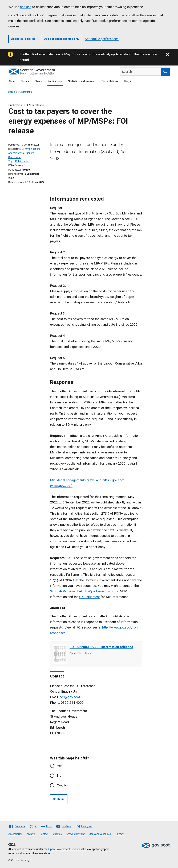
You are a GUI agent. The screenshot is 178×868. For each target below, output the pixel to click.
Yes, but (63, 785)
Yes (60, 766)
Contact (44, 834)
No (59, 776)
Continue (59, 799)
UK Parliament (90, 597)
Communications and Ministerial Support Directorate (24, 153)
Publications (55, 81)
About (12, 81)
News (38, 81)
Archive (31, 834)
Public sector (22, 161)
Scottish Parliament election (40, 54)
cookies (26, 7)
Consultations (110, 81)
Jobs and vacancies (100, 834)
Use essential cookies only (62, 39)
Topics (25, 81)
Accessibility (15, 834)
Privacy (120, 834)
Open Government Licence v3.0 (67, 849)
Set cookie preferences (102, 39)
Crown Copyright (76, 834)
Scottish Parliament (64, 591)
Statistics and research (82, 81)
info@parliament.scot (98, 591)
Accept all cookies (23, 39)
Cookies (57, 834)
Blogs (128, 81)
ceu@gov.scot (70, 697)
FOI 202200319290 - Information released (101, 647)
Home (12, 92)
